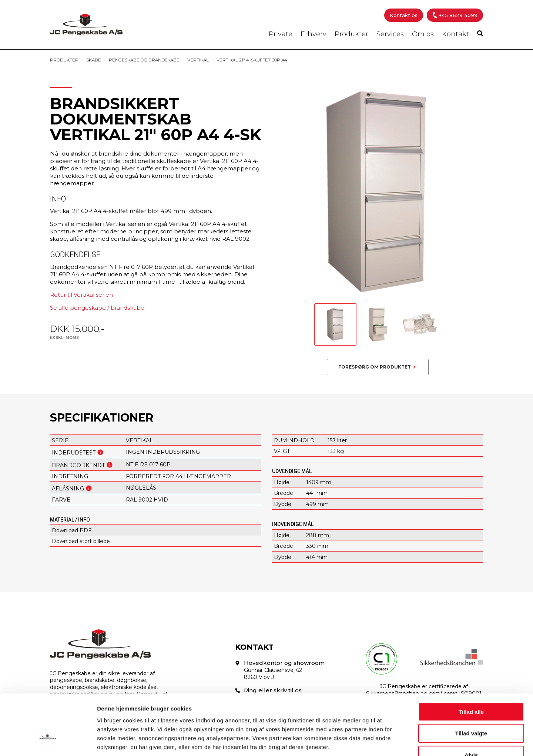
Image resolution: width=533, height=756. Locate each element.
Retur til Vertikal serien (81, 295)
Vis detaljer (385, 741)
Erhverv (314, 34)
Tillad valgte (471, 687)
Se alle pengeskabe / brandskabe (97, 308)
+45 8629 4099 (455, 15)
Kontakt (455, 34)
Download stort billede (81, 541)
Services (390, 34)
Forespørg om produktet (375, 367)
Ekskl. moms (64, 338)
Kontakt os (404, 15)
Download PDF (72, 530)
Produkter (351, 34)
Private (281, 34)
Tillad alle (471, 665)
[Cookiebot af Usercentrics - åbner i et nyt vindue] (48, 742)
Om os (423, 34)
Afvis (471, 709)
